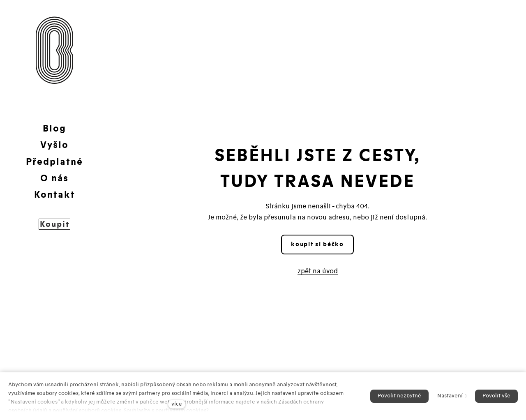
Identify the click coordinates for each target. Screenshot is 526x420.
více (177, 404)
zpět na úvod (318, 271)
